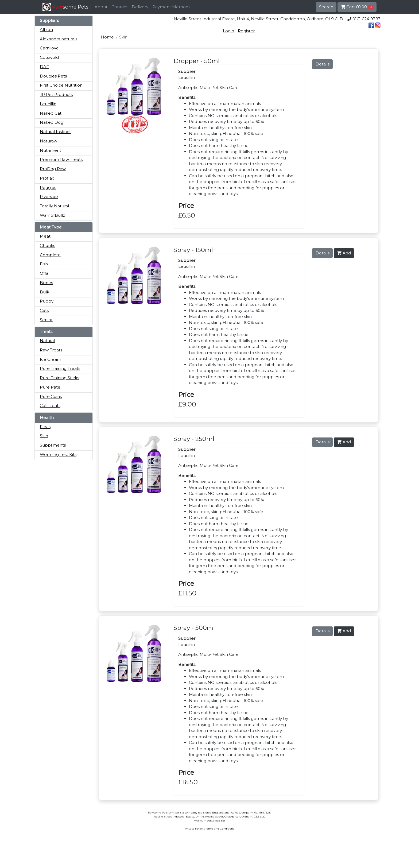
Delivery (140, 7)
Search (326, 7)
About (101, 7)
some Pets (70, 7)
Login (228, 31)
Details (323, 64)
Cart (357, 7)
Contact (120, 7)
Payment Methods (171, 7)
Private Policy (194, 829)
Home (107, 37)
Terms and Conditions (220, 829)
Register (246, 31)
